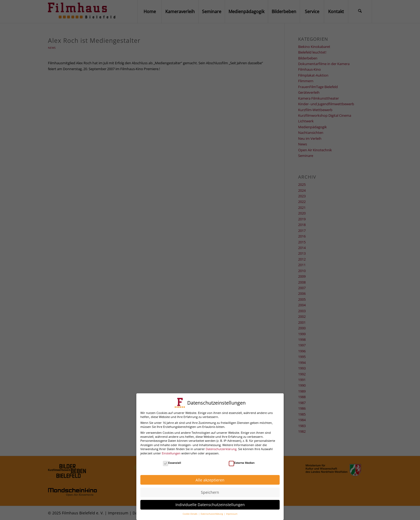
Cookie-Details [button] (190, 511)
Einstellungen (171, 450)
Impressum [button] (232, 511)
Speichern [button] (210, 489)
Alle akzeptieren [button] (210, 477)
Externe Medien (242, 459)
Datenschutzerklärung (221, 446)
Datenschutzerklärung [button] (212, 511)
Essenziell (172, 459)
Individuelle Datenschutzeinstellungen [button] (210, 502)
